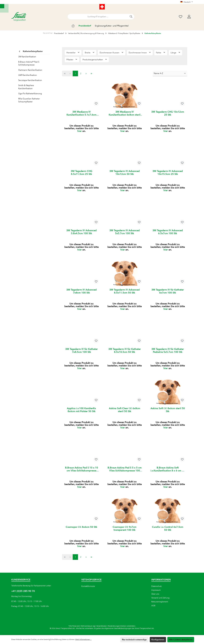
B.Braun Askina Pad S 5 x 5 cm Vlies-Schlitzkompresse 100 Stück (125, 472)
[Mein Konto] (189, 17)
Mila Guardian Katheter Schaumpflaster (29, 100)
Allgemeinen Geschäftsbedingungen (118, 628)
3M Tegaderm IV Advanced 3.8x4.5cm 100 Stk (81, 233)
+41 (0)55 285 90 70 (23, 591)
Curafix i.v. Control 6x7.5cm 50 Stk (168, 532)
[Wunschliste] (181, 17)
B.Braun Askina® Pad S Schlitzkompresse (29, 63)
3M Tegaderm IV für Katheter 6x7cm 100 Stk (168, 293)
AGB (153, 606)
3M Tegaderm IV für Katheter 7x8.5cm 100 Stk (82, 353)
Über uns (155, 594)
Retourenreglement (160, 602)
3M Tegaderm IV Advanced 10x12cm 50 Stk (125, 173)
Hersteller (73, 52)
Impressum (156, 590)
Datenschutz (156, 586)
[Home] (75, 26)
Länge (176, 52)
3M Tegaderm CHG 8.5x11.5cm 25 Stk (82, 173)
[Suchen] (131, 17)
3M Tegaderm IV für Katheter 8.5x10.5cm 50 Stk (125, 353)
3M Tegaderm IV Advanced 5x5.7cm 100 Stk (125, 233)
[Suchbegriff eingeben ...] (98, 17)
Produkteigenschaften (95, 59)
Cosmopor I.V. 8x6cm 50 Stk (81, 531)
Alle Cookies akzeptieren (181, 640)
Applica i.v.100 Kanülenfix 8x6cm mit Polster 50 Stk (81, 412)
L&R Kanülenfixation (28, 75)
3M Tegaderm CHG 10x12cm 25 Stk (168, 113)
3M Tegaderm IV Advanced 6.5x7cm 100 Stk (168, 233)
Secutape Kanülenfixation (30, 80)
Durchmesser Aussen (112, 52)
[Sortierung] (170, 74)
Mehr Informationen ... (83, 640)
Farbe (161, 52)
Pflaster (72, 59)
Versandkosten (102, 626)
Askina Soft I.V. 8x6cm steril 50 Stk (168, 412)
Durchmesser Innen (140, 52)
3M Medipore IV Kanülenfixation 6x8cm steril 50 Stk (125, 113)
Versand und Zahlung (160, 598)
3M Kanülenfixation (27, 57)
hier (80, 132)
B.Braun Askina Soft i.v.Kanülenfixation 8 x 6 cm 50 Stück (168, 472)
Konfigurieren (158, 640)
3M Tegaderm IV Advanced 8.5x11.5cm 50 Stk (125, 293)
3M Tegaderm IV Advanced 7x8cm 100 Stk (81, 293)
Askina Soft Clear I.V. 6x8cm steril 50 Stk (125, 412)
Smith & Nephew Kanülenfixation (26, 87)
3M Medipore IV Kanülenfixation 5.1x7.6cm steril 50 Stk (81, 113)
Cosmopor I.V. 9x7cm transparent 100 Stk (125, 532)
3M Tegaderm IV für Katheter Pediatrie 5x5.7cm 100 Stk (168, 353)
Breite (90, 52)
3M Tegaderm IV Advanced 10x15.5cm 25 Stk (168, 173)
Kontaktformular (88, 586)
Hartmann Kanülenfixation (30, 70)
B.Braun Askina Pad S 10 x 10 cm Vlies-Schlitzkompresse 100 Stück (82, 472)
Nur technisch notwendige (134, 640)
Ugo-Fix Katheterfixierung (30, 94)
